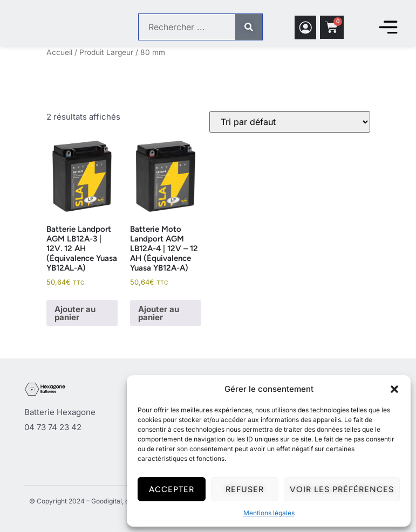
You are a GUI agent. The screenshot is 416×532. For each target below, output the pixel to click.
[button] (394, 389)
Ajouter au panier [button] (75, 313)
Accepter (172, 489)
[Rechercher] (249, 27)
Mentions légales (269, 513)
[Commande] (290, 122)
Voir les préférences (342, 489)
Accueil (59, 52)
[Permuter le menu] (388, 27)
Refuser (245, 489)
